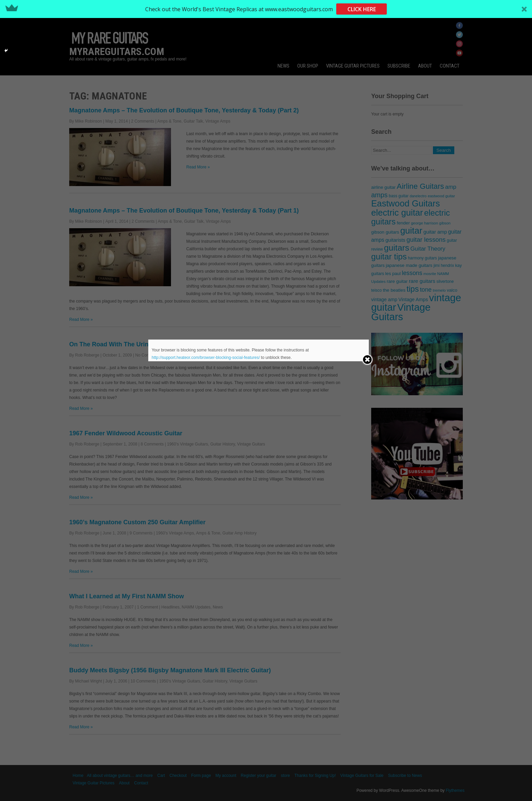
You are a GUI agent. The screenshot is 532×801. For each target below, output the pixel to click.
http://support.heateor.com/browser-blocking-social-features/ (206, 358)
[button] (266, 9)
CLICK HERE (362, 9)
